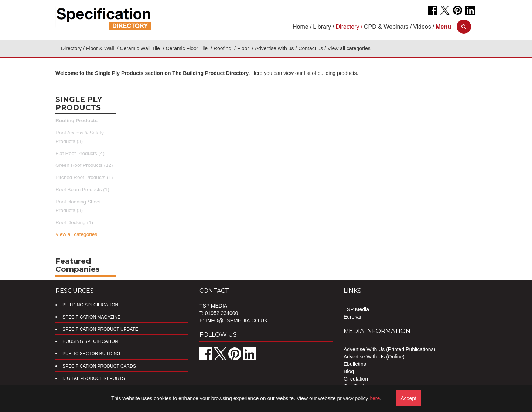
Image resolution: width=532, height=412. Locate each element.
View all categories (76, 234)
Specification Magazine (91, 317)
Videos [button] (422, 27)
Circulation (356, 379)
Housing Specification (90, 341)
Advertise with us (274, 48)
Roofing (223, 48)
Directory (71, 48)
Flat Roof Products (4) (80, 153)
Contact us (311, 48)
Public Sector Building (91, 354)
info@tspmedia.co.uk (237, 320)
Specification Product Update (100, 329)
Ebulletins (355, 364)
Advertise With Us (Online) (374, 357)
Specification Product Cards (99, 366)
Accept (408, 398)
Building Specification (90, 305)
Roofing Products (76, 121)
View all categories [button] (349, 48)
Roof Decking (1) (74, 222)
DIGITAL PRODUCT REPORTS (94, 378)
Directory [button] (348, 27)
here (375, 398)
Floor (244, 48)
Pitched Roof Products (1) (84, 177)
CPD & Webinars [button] (386, 27)
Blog (349, 371)
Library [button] (322, 27)
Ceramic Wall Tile (140, 48)
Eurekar (353, 317)
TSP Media (356, 309)
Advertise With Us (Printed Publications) (389, 349)
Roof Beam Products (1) (82, 190)
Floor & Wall (101, 48)
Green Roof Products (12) (84, 165)
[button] (443, 27)
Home (301, 27)
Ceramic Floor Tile (187, 48)
